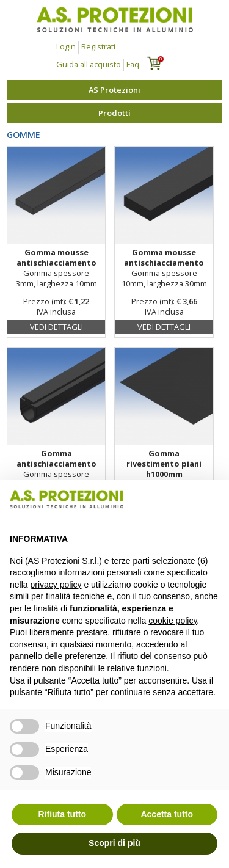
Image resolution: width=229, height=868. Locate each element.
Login (66, 46)
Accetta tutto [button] (167, 814)
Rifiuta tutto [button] (62, 814)
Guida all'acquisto (89, 64)
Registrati (98, 46)
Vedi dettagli (56, 327)
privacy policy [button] (56, 585)
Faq (133, 64)
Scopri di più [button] (114, 843)
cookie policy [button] (173, 621)
